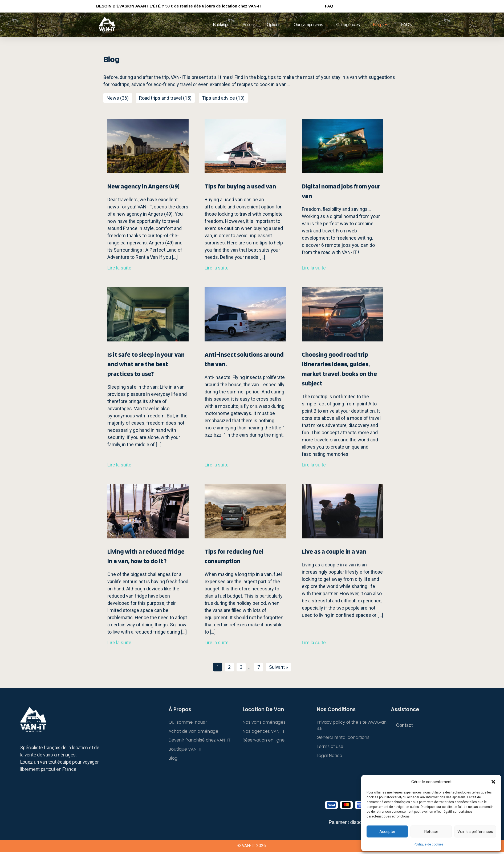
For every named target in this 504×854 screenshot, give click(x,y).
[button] (493, 782)
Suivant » (279, 667)
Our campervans (308, 25)
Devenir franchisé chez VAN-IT (200, 740)
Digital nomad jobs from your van (341, 191)
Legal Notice (330, 756)
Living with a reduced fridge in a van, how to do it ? (146, 556)
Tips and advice (218, 98)
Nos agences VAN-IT (264, 731)
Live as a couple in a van (334, 551)
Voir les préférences (475, 832)
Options (273, 25)
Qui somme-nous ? (189, 722)
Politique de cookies (429, 844)
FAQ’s (407, 25)
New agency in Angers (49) (143, 186)
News (113, 98)
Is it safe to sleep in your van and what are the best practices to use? (146, 364)
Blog (380, 25)
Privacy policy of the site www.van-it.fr (353, 725)
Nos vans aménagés (264, 722)
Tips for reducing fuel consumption (234, 556)
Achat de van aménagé (194, 731)
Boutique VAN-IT (186, 749)
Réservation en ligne (264, 740)
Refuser (431, 832)
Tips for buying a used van (240, 186)
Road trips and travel (160, 98)
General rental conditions (343, 738)
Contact (405, 725)
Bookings (221, 25)
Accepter (387, 832)
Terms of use (330, 747)
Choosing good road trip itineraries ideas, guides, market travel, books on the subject (339, 369)
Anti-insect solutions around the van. (244, 359)
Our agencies (348, 25)
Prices (248, 25)
